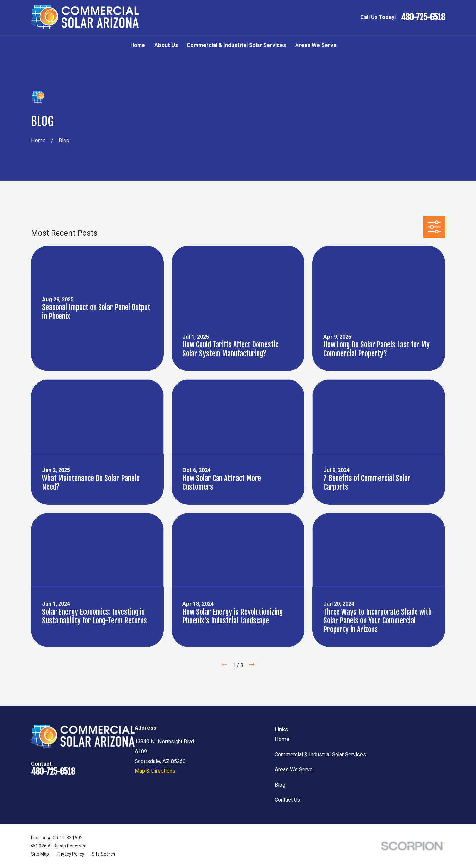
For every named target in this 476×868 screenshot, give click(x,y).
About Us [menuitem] (166, 45)
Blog (280, 785)
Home (282, 739)
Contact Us (287, 800)
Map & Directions (155, 771)
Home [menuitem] (138, 45)
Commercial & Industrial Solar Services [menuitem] (236, 45)
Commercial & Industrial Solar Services (320, 754)
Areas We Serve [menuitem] (316, 45)
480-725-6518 (423, 17)
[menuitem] (40, 854)
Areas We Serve (294, 770)
